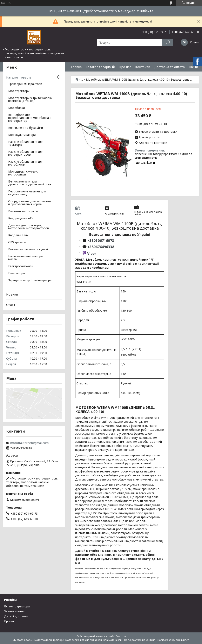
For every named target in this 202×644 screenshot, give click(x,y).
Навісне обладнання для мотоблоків (26, 163)
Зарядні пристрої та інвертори (30, 280)
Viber (92, 253)
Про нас (125, 67)
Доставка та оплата (169, 67)
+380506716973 (100, 240)
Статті (11, 305)
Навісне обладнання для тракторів (26, 143)
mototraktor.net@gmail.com (29, 443)
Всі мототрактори (17, 606)
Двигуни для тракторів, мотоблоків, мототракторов (29, 227)
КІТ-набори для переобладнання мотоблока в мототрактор (30, 118)
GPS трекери (17, 242)
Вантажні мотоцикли (23, 211)
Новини (12, 294)
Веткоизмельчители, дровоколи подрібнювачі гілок (30, 183)
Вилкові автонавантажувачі (28, 249)
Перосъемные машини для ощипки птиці (27, 193)
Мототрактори (19, 91)
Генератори (16, 273)
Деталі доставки (16, 616)
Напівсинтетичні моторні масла (26, 258)
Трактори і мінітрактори (25, 84)
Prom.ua (121, 636)
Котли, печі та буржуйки (26, 128)
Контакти (143, 67)
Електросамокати (21, 266)
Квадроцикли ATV (21, 218)
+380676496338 (101, 247)
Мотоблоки (16, 108)
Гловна (76, 67)
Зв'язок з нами (14, 611)
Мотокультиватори (22, 135)
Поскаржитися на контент (140, 640)
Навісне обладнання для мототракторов (26, 153)
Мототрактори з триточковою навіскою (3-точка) (30, 100)
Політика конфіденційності (173, 640)
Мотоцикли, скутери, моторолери (23, 173)
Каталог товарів (98, 67)
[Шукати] (168, 42)
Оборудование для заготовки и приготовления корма (30, 203)
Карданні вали (18, 235)
